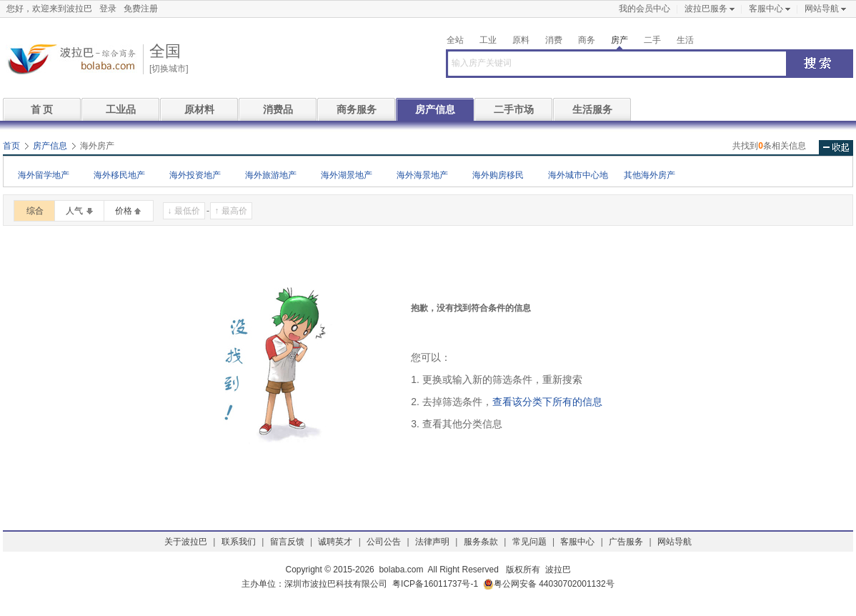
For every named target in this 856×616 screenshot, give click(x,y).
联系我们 (239, 542)
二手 (652, 40)
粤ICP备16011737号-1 (435, 584)
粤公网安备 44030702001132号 (549, 584)
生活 (685, 40)
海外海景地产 (422, 175)
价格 (124, 211)
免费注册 (141, 9)
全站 (455, 40)
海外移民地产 (119, 175)
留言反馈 (287, 542)
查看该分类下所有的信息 (547, 402)
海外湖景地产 (347, 175)
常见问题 (529, 542)
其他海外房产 (650, 175)
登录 (108, 9)
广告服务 (626, 542)
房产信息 (435, 109)
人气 (74, 211)
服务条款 (481, 542)
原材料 (199, 109)
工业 (488, 40)
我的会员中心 (645, 9)
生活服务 (592, 109)
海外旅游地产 (271, 175)
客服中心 (766, 9)
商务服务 (357, 109)
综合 (35, 211)
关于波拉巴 (186, 542)
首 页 (42, 109)
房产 (619, 40)
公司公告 (384, 542)
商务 (587, 40)
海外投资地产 (195, 175)
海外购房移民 (498, 175)
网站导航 (822, 9)
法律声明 (432, 542)
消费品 (278, 109)
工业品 (121, 109)
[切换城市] (169, 69)
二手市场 (514, 109)
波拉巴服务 (706, 9)
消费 (554, 40)
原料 (521, 40)
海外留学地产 (44, 175)
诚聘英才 (335, 542)
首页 (11, 146)
